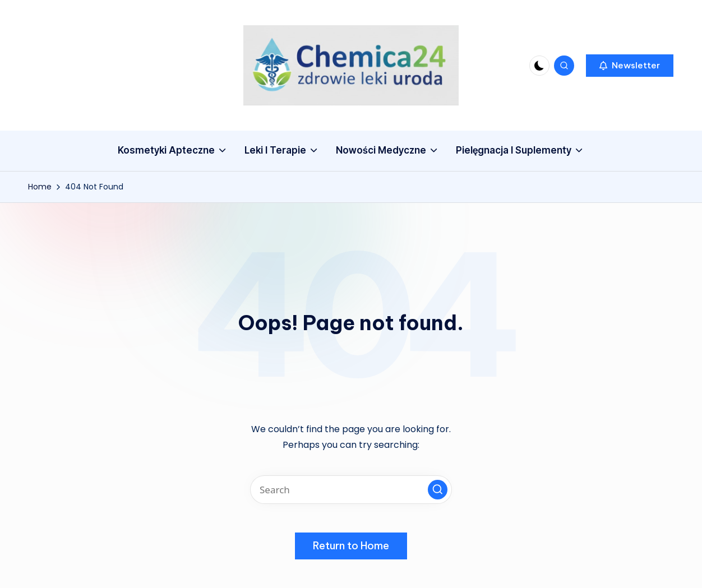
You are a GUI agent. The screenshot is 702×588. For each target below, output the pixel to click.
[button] (630, 66)
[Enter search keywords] (351, 490)
